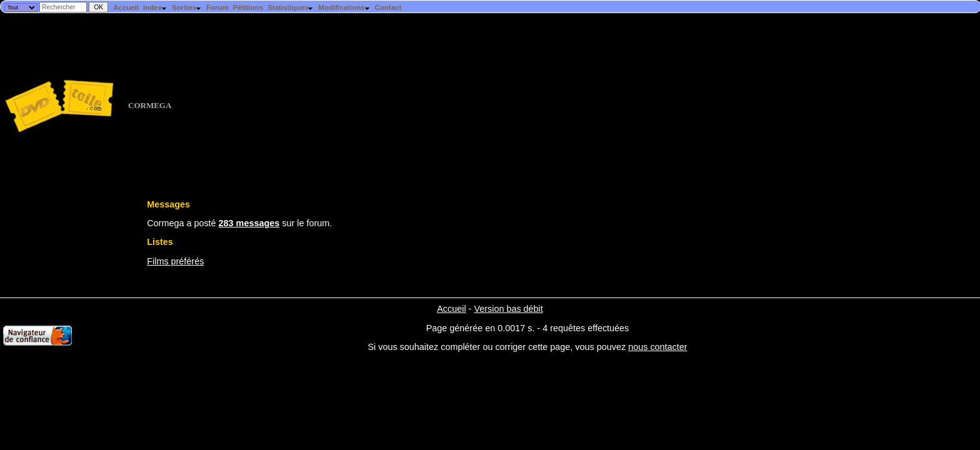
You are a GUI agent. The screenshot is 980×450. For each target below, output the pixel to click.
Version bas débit (508, 309)
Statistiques (291, 7)
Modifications (344, 7)
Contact (388, 7)
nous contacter (657, 347)
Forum (217, 7)
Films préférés (175, 261)
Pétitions (248, 7)
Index (155, 7)
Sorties (187, 7)
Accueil (126, 7)
